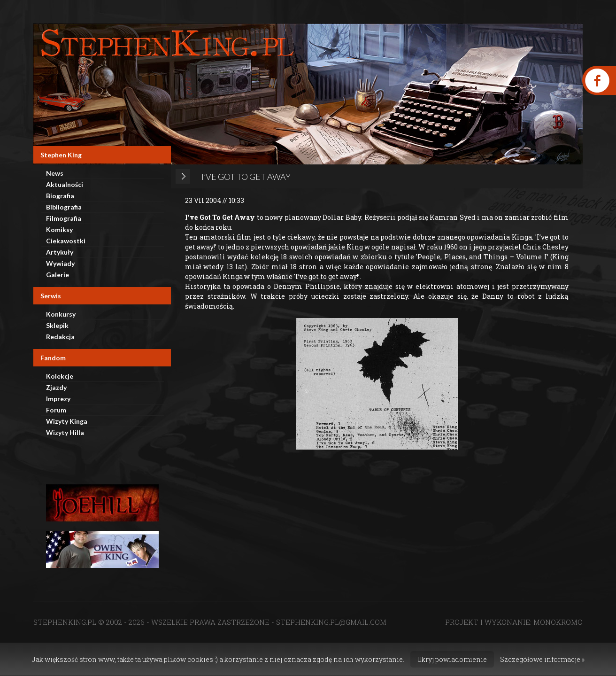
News (55, 173)
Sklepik (57, 325)
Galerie (58, 275)
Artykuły (60, 252)
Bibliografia (64, 207)
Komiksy (59, 229)
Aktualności (65, 184)
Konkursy (61, 314)
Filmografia (64, 218)
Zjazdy (56, 387)
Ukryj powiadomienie (452, 659)
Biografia (60, 196)
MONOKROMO (558, 622)
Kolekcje (60, 376)
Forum (56, 410)
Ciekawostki (66, 241)
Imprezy (58, 399)
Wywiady (60, 263)
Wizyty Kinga (67, 421)
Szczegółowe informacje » (542, 659)
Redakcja (60, 337)
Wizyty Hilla (65, 432)
